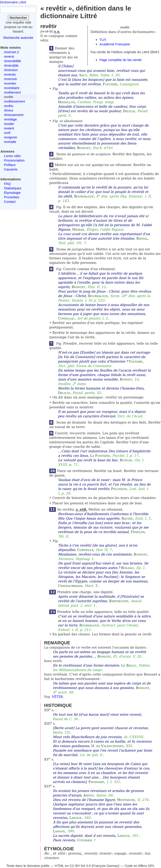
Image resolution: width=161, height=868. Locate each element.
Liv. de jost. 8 (91, 755)
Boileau (127, 568)
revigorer (11, 137)
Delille (129, 111)
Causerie (11, 169)
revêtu (9, 106)
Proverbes (12, 197)
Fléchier (110, 84)
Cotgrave (85, 840)
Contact (10, 202)
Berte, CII (61, 732)
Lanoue (75, 818)
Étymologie (12, 193)
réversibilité (13, 61)
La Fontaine (100, 456)
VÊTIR (57, 697)
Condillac (66, 318)
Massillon (67, 102)
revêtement (12, 92)
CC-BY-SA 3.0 (80, 866)
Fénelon (138, 532)
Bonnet (126, 379)
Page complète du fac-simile (120, 60)
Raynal (142, 238)
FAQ (7, 184)
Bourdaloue (84, 196)
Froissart (96, 782)
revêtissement (14, 101)
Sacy (83, 75)
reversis (10, 74)
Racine (127, 518)
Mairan (78, 230)
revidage (11, 119)
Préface (10, 165)
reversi (9, 56)
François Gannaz (105, 866)
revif (7, 133)
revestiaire (12, 88)
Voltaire (136, 361)
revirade (10, 142)
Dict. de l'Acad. (131, 416)
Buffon (126, 460)
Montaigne (126, 800)
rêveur (9, 110)
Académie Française (115, 44)
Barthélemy (119, 601)
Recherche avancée (18, 38)
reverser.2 (12, 52)
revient (9, 128)
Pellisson (119, 489)
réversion (11, 70)
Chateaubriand (70, 586)
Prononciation (14, 160)
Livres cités (12, 156)
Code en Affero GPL (140, 866)
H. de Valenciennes (107, 746)
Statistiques (13, 188)
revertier (10, 83)
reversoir (11, 79)
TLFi (103, 40)
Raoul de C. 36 (66, 719)
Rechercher (18, 18)
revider (9, 124)
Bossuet (84, 148)
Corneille (85, 550)
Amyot (88, 795)
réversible (11, 65)
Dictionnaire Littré (13, 2)
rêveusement (14, 115)
